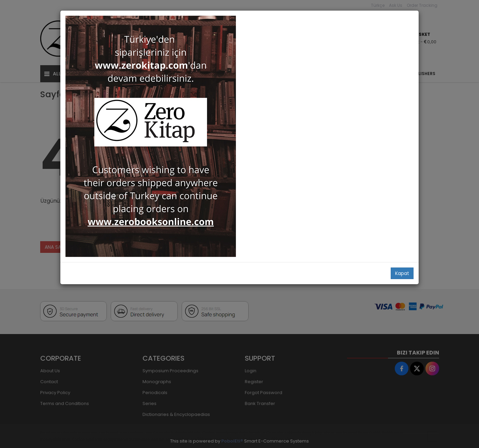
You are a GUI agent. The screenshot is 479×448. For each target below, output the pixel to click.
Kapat (402, 273)
